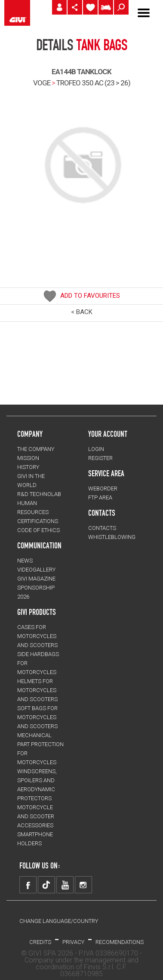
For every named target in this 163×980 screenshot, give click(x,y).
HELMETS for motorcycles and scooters (37, 690)
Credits (40, 942)
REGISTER (100, 458)
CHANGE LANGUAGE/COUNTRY (59, 921)
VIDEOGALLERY (36, 570)
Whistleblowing (112, 537)
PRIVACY (73, 942)
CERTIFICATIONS (38, 521)
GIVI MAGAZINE (36, 579)
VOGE (42, 83)
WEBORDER (103, 488)
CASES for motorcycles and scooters (37, 636)
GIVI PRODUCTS (37, 612)
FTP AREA (100, 498)
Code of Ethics (38, 530)
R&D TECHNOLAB (39, 494)
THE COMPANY (36, 449)
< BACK (82, 312)
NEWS (25, 561)
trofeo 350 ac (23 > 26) (93, 83)
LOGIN (96, 449)
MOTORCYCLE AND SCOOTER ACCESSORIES (36, 816)
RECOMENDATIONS (120, 942)
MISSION (28, 458)
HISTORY (28, 467)
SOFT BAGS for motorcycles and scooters (37, 717)
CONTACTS (102, 528)
